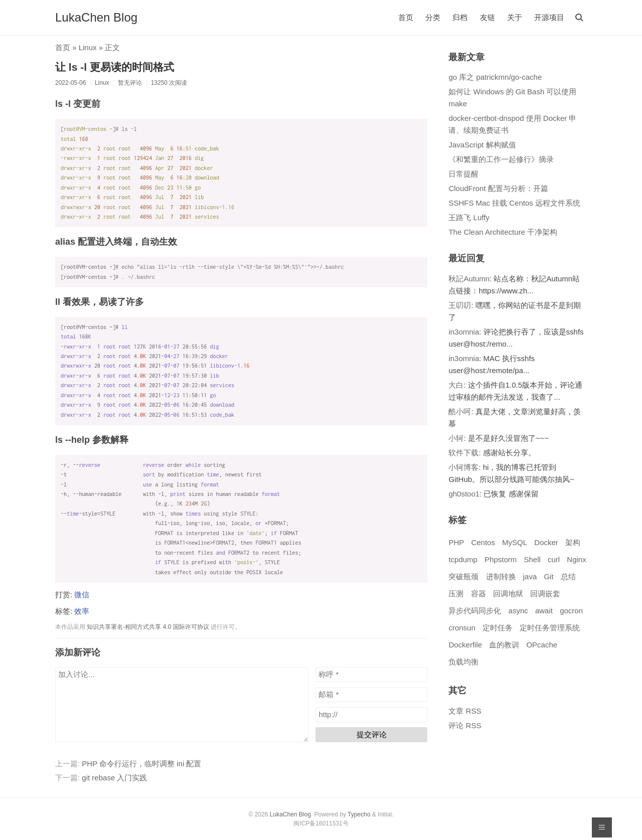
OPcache (542, 645)
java (530, 576)
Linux (88, 47)
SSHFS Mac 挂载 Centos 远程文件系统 (514, 203)
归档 (460, 17)
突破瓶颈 (463, 576)
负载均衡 (463, 662)
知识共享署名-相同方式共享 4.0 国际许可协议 (148, 627)
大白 (456, 385)
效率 (82, 611)
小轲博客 (463, 467)
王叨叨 (460, 305)
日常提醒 (463, 174)
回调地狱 (508, 594)
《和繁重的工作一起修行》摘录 (501, 159)
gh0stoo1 (464, 494)
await (544, 611)
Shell (532, 559)
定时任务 (498, 628)
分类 (433, 17)
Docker (546, 542)
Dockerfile (465, 645)
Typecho (359, 814)
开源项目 (549, 17)
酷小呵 (460, 411)
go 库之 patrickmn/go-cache (495, 77)
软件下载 (463, 453)
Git (548, 576)
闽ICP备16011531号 (321, 823)
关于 (515, 17)
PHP (456, 542)
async (518, 611)
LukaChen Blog (96, 17)
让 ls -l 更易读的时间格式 (115, 67)
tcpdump (463, 559)
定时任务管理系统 (550, 628)
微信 (82, 595)
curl (554, 559)
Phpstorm (501, 559)
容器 (478, 594)
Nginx (576, 559)
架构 (573, 542)
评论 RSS (465, 725)
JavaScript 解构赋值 (482, 145)
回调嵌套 (545, 594)
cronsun (462, 628)
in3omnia (464, 332)
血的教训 (504, 645)
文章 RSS (465, 711)
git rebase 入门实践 (114, 778)
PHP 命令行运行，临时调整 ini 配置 (141, 764)
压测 (456, 594)
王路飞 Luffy (469, 217)
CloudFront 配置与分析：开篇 (498, 188)
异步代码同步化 (475, 611)
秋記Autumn (469, 279)
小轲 (456, 438)
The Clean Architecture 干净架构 (503, 232)
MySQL (515, 542)
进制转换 (501, 576)
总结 (568, 576)
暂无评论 (130, 83)
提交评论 (372, 734)
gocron (571, 611)
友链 (488, 17)
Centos (483, 542)
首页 (406, 17)
